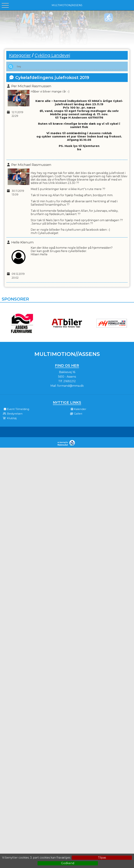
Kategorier (20, 55)
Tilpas (102, 858)
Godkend (68, 863)
